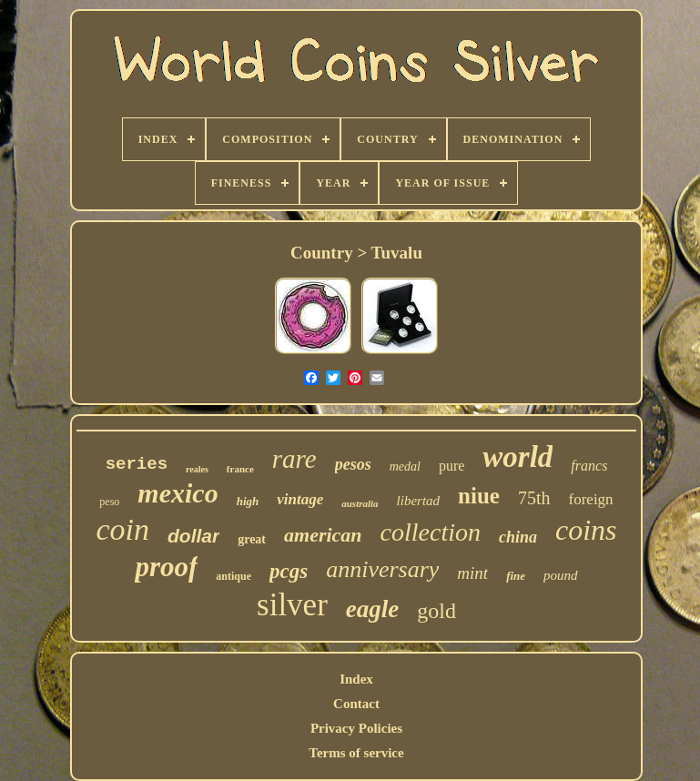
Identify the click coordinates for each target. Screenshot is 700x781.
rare (294, 459)
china (518, 537)
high (248, 501)
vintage (300, 499)
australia (360, 503)
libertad (419, 501)
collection (431, 532)
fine (516, 576)
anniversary (382, 569)
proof (166, 567)
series (137, 464)
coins (586, 530)
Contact (356, 704)
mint (472, 573)
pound (561, 575)
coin (122, 529)
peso (109, 502)
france (240, 469)
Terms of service (356, 753)
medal (405, 467)
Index (356, 679)
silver (292, 605)
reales (197, 469)
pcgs (289, 571)
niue (479, 496)
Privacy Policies (356, 728)
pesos (353, 464)
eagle (372, 609)
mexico (178, 493)
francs (589, 466)
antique (233, 576)
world (517, 457)
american (323, 535)
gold (436, 611)
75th (534, 498)
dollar (193, 536)
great (252, 539)
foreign (591, 499)
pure (451, 466)
